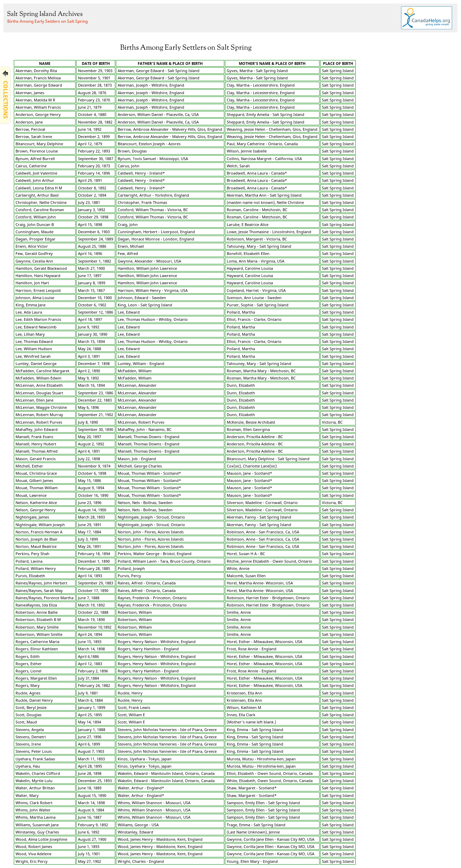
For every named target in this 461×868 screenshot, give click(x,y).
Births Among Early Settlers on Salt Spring (47, 21)
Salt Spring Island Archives (45, 14)
